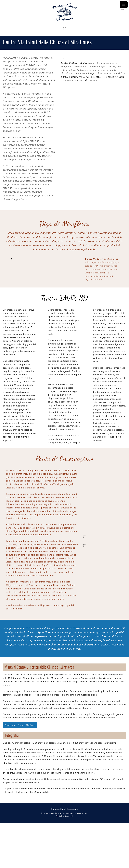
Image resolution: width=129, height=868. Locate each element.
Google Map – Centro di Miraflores (20, 789)
